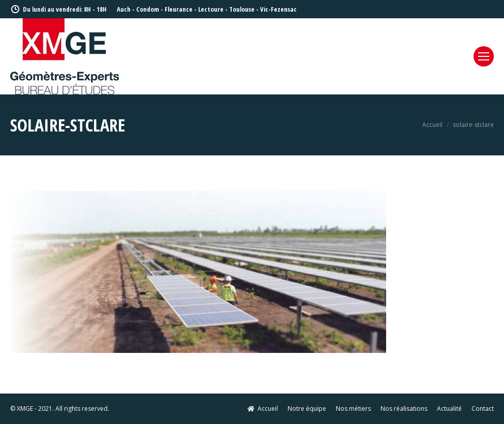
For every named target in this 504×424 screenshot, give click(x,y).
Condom (148, 9)
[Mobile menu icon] (484, 56)
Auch (124, 9)
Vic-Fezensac (278, 9)
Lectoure (211, 9)
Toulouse (242, 9)
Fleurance (179, 9)
